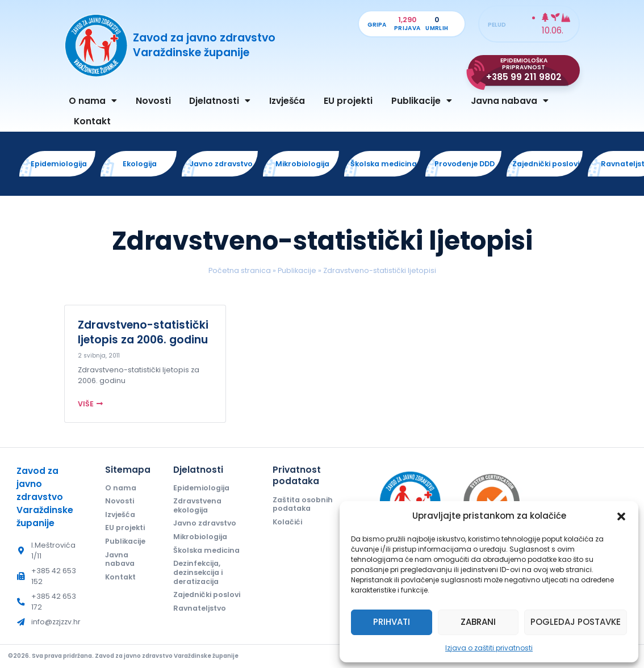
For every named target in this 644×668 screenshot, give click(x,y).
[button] (621, 516)
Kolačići (287, 522)
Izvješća (287, 101)
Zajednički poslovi (207, 595)
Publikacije (422, 101)
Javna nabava (510, 101)
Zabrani (478, 622)
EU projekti (348, 101)
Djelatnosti (220, 101)
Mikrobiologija (200, 537)
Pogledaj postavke (576, 622)
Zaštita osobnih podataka (303, 504)
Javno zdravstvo (205, 523)
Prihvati (392, 622)
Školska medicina (206, 550)
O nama (93, 101)
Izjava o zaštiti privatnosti (489, 648)
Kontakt (92, 121)
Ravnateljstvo (200, 608)
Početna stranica (240, 270)
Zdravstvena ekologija (197, 505)
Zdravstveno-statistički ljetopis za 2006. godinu (143, 332)
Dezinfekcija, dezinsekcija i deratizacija (198, 572)
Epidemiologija (201, 488)
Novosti (153, 101)
